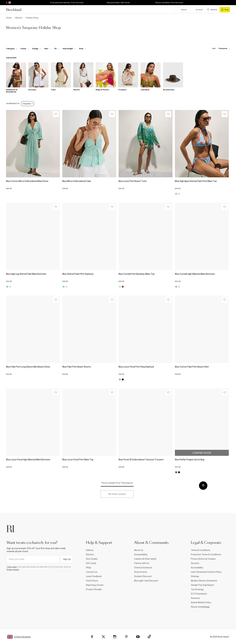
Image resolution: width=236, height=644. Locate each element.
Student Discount (143, 576)
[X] (103, 637)
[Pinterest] (126, 637)
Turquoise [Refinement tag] (28, 104)
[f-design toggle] (37, 49)
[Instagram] (115, 637)
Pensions (195, 598)
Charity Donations (143, 568)
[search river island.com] (182, 10)
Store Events (141, 572)
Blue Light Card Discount (146, 581)
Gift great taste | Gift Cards (118, 3)
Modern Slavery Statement (204, 581)
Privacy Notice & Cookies (203, 559)
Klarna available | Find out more (169, 3)
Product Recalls (94, 589)
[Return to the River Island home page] (16, 10)
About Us (139, 550)
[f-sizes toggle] (48, 49)
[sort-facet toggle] (220, 49)
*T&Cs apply (12, 567)
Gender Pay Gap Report (202, 585)
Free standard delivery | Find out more (67, 3)
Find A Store (92, 581)
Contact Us (92, 572)
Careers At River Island (145, 559)
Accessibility (197, 568)
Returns (90, 554)
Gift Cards (91, 563)
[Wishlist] (56, 114)
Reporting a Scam (95, 585)
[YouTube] (138, 637)
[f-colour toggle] (25, 49)
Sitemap (195, 576)
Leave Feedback (94, 576)
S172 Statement (199, 594)
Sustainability (141, 554)
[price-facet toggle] (83, 49)
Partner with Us (142, 563)
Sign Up (67, 559)
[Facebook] (92, 637)
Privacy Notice (13, 570)
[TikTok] (149, 636)
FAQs (89, 568)
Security (195, 563)
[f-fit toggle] (57, 49)
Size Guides (92, 559)
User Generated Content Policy (206, 572)
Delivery (90, 550)
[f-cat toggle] (12, 49)
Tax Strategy (197, 589)
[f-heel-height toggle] (69, 49)
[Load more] (117, 494)
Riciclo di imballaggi (200, 607)
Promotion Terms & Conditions (206, 554)
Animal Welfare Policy (201, 602)
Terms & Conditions (201, 550)
